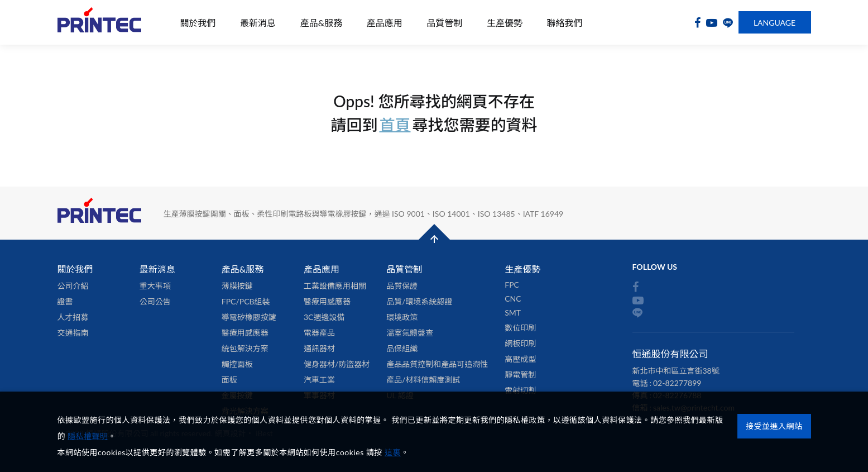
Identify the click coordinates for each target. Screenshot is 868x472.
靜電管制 (520, 375)
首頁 (395, 125)
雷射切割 (520, 390)
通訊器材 (319, 348)
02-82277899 (677, 383)
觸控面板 (237, 364)
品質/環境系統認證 (419, 301)
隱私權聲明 (88, 436)
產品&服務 (321, 23)
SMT (513, 313)
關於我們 (198, 23)
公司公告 (155, 301)
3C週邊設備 (324, 317)
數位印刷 (520, 328)
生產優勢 (505, 23)
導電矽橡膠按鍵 (249, 317)
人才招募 (73, 317)
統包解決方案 (245, 348)
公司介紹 (73, 286)
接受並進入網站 (774, 426)
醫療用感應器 (245, 333)
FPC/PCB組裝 (246, 301)
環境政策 (402, 317)
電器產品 (319, 333)
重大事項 (155, 286)
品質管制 (444, 23)
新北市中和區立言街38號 (676, 371)
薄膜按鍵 (237, 286)
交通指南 (73, 333)
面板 (229, 380)
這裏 (393, 452)
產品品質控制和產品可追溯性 (437, 364)
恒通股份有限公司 (99, 23)
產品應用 (385, 23)
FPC (512, 285)
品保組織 (402, 348)
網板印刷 (520, 343)
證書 (65, 301)
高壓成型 (520, 359)
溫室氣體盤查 (410, 333)
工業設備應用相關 (335, 286)
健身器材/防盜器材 (337, 364)
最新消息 (258, 23)
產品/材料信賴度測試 (423, 380)
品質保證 (402, 286)
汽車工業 (319, 380)
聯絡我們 (565, 23)
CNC (513, 299)
